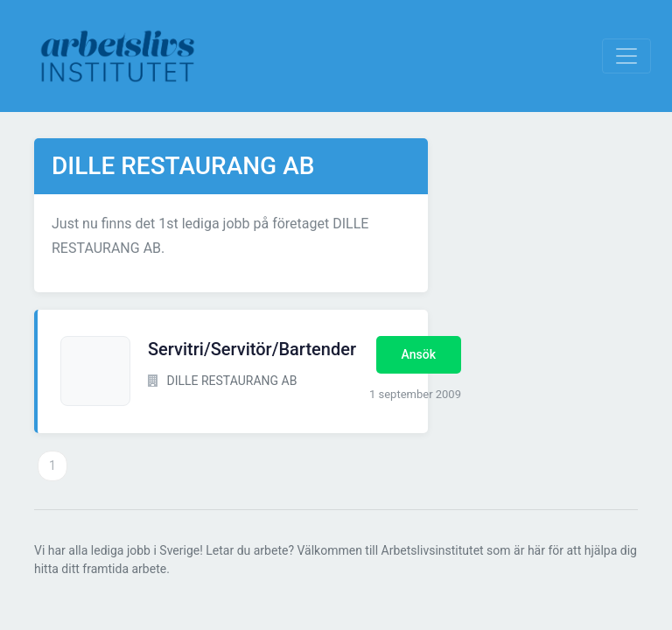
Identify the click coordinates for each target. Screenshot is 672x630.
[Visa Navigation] (626, 56)
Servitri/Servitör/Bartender (252, 349)
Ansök (419, 354)
